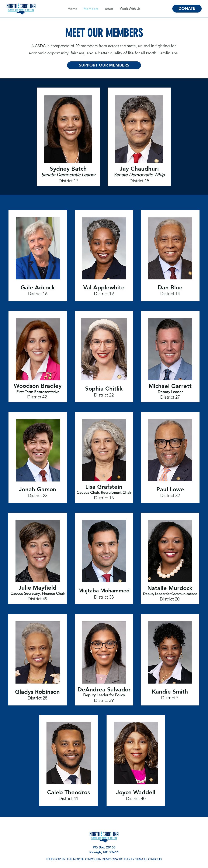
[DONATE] (187, 9)
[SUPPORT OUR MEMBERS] (104, 65)
